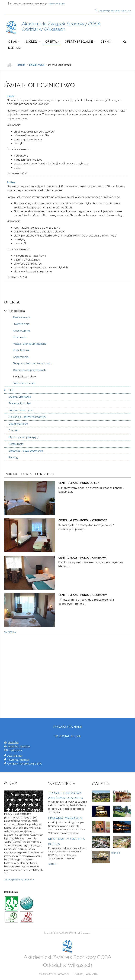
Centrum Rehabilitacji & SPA (24, 764)
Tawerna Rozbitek (20, 403)
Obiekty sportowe (20, 397)
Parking (13, 457)
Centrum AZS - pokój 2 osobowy (83, 520)
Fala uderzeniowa (24, 383)
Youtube (13, 742)
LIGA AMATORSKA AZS (65, 818)
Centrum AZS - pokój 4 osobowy (83, 595)
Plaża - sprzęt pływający (24, 437)
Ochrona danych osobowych (55, 974)
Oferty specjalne (79, 42)
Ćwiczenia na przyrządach (29, 370)
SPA (11, 390)
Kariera (78, 974)
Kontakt (15, 48)
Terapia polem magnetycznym (32, 363)
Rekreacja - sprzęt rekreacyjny (28, 417)
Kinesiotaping (21, 331)
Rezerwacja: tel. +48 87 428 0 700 (113, 10)
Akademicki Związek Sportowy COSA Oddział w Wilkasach (61, 26)
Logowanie (92, 974)
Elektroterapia (22, 317)
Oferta (51, 42)
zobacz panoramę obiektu (18, 880)
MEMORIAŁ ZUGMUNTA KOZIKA (66, 841)
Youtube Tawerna (19, 746)
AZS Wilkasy (15, 756)
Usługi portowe (18, 424)
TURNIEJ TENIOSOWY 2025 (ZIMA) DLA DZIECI (66, 795)
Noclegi (31, 42)
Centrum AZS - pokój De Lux (79, 483)
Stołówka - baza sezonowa (26, 451)
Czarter (13, 430)
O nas (12, 42)
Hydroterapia (21, 324)
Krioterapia (20, 337)
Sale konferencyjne (21, 410)
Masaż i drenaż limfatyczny (30, 344)
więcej (9, 632)
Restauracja (16, 444)
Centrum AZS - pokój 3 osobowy (83, 558)
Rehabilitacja (37, 65)
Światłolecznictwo (24, 377)
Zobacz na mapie (56, 4)
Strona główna (9, 65)
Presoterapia (21, 350)
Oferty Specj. (45, 474)
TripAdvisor (15, 750)
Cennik (106, 42)
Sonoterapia (21, 357)
